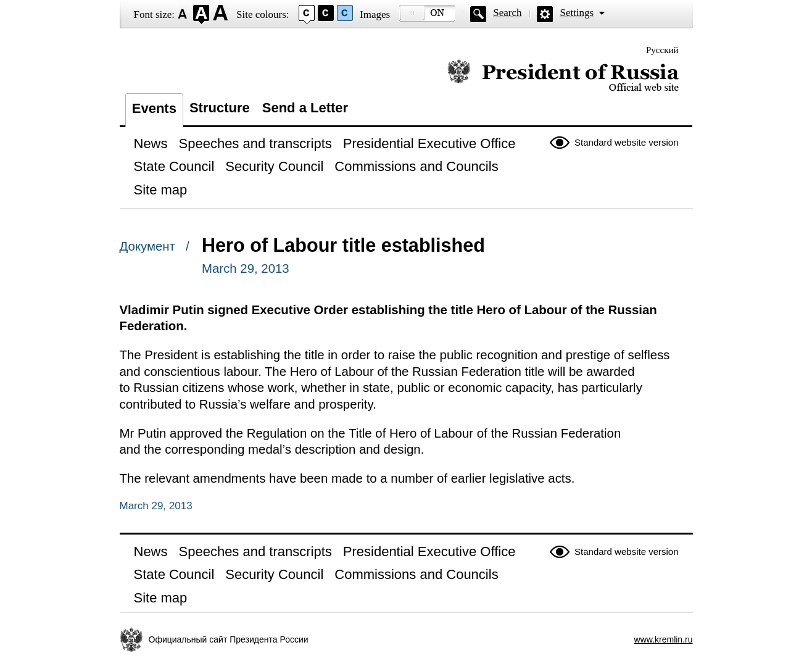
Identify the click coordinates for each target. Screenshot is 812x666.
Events (154, 108)
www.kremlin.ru (664, 639)
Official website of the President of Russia (563, 76)
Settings (577, 13)
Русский (662, 50)
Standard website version (626, 142)
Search (507, 13)
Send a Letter (305, 108)
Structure (220, 108)
